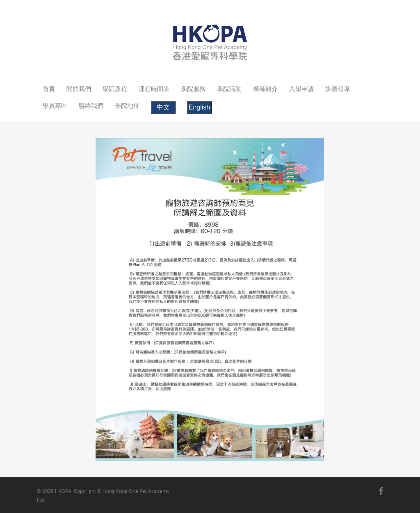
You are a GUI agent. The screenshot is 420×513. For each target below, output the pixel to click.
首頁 (49, 89)
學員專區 (55, 105)
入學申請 (301, 89)
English (199, 107)
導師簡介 (265, 89)
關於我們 (79, 89)
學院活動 (229, 89)
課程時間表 (154, 89)
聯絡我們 (91, 105)
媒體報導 (338, 89)
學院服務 (193, 89)
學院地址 (127, 105)
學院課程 (115, 89)
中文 (163, 107)
